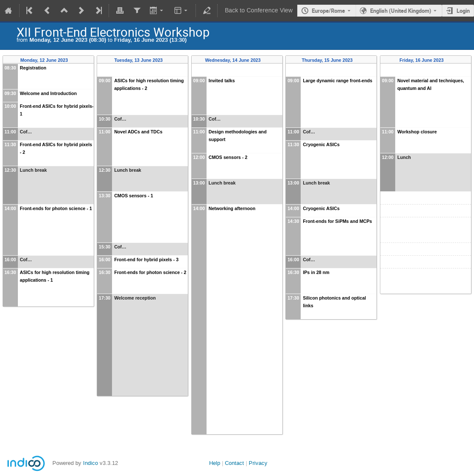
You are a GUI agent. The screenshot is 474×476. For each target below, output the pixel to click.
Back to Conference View (259, 10)
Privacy (258, 463)
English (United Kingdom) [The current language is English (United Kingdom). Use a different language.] (401, 11)
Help (215, 463)
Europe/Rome (328, 11)
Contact (234, 463)
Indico (90, 463)
